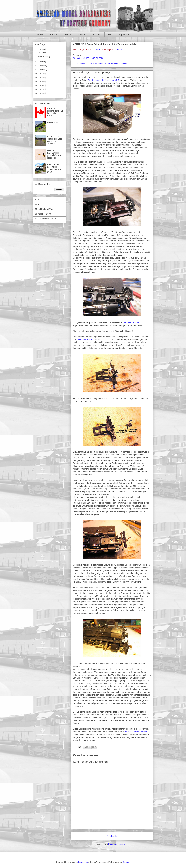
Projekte (97, 35)
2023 (41, 66)
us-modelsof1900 (43, 214)
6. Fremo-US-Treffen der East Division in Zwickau (54, 140)
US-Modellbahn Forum (45, 219)
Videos (82, 35)
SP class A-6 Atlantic (133, 322)
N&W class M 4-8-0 (85, 340)
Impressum (124, 35)
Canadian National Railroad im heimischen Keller (55, 112)
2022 (41, 70)
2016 (41, 93)
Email (120, 50)
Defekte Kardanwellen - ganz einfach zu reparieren (54, 154)
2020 (41, 77)
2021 (41, 73)
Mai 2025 (42, 53)
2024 (41, 62)
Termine (54, 35)
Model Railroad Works (45, 209)
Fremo (38, 204)
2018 (41, 85)
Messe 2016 (53, 122)
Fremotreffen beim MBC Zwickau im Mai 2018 (54, 168)
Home (40, 35)
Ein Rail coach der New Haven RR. (104, 80)
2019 (41, 81)
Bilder (68, 35)
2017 (41, 89)
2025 (41, 49)
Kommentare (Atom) (117, 844)
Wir (110, 35)
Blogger (126, 862)
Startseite (112, 836)
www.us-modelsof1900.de (136, 732)
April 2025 (43, 57)
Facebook (96, 50)
